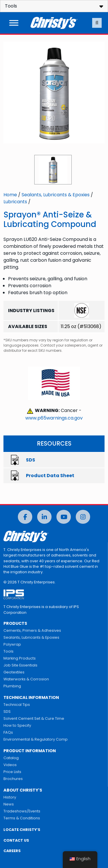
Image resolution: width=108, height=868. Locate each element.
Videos (10, 765)
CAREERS (12, 851)
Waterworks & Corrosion (26, 679)
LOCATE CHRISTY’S (22, 830)
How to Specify (17, 725)
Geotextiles (14, 672)
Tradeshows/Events (22, 811)
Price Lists (12, 772)
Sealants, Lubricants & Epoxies (56, 195)
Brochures (13, 779)
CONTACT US (16, 840)
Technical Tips (17, 705)
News (9, 804)
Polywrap (12, 644)
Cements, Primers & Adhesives (32, 630)
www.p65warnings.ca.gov (54, 418)
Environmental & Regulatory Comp (36, 739)
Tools (8, 651)
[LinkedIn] (44, 517)
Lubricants (15, 202)
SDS (7, 712)
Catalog (11, 758)
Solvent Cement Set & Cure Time (34, 718)
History (10, 797)
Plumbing (12, 686)
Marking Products (20, 658)
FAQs (8, 732)
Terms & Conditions (22, 818)
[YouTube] (64, 517)
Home (10, 195)
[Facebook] (25, 517)
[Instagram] (83, 517)
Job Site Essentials (20, 665)
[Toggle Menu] (14, 23)
